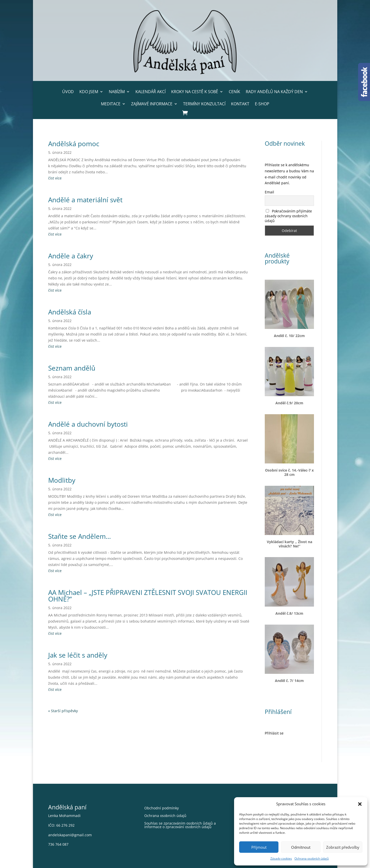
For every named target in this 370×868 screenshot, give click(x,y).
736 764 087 (58, 844)
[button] (360, 804)
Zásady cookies (281, 858)
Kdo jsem (89, 92)
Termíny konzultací (204, 104)
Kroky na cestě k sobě (195, 92)
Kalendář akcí (151, 92)
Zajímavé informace (152, 104)
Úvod (68, 92)
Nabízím (117, 92)
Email (269, 192)
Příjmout (259, 847)
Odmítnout (301, 847)
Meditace (111, 104)
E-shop (262, 104)
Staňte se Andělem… (80, 536)
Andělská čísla (70, 312)
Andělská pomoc (74, 144)
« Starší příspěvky (63, 711)
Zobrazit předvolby (343, 847)
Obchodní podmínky (162, 808)
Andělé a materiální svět (85, 200)
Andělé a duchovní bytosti (88, 424)
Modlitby (62, 480)
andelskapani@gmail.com (70, 835)
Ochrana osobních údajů (312, 858)
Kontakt (240, 104)
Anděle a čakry (71, 256)
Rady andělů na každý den (274, 92)
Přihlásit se (274, 733)
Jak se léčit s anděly (78, 655)
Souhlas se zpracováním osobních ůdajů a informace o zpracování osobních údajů (180, 825)
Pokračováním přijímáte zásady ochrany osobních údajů (288, 216)
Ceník (234, 92)
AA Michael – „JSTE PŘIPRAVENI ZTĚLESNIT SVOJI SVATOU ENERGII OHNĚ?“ (148, 596)
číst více (55, 178)
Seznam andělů (72, 368)
